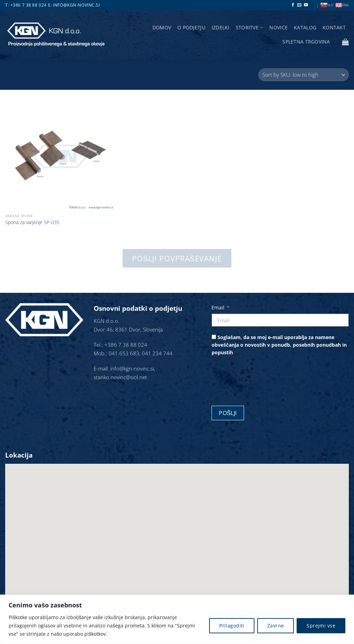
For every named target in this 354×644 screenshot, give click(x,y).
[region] (177, 619)
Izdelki (221, 27)
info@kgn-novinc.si (76, 5)
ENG (342, 5)
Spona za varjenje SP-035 (32, 222)
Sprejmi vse (321, 626)
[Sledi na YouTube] (306, 5)
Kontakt (334, 27)
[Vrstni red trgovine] (304, 75)
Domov (162, 27)
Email (218, 307)
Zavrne (276, 626)
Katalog (305, 27)
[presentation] (264, 378)
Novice (278, 27)
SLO (327, 5)
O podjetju (191, 27)
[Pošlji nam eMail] (299, 5)
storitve (250, 28)
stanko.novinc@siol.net (120, 377)
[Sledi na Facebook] (293, 5)
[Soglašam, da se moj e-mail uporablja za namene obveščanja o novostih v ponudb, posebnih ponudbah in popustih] (214, 337)
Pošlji (228, 413)
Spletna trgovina (306, 42)
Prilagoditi (232, 626)
